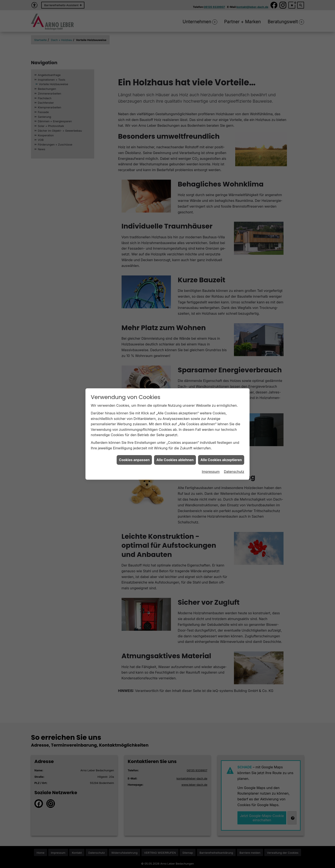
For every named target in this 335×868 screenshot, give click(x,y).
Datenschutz (234, 436)
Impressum (211, 436)
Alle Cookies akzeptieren (221, 425)
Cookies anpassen (134, 425)
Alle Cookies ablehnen (175, 425)
